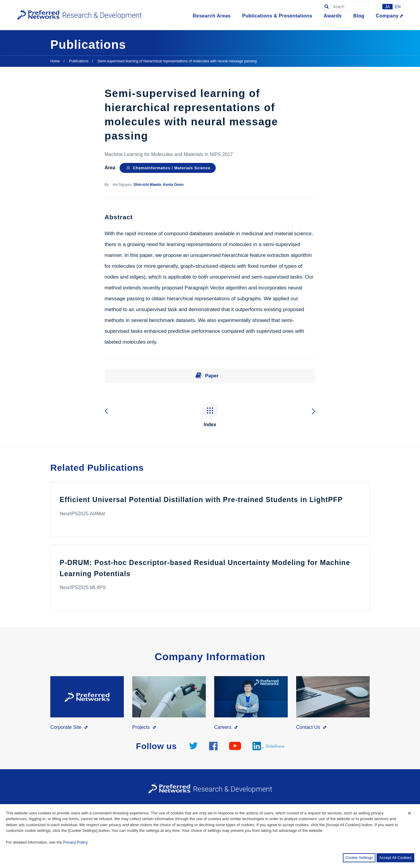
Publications (79, 61)
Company (387, 16)
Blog (359, 16)
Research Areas (212, 16)
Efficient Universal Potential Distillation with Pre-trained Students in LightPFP (201, 500)
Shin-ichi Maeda (147, 185)
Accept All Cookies (395, 858)
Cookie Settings (359, 858)
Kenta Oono (173, 185)
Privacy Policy (75, 842)
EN (398, 7)
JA (387, 7)
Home (55, 61)
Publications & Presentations (277, 16)
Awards (333, 16)
